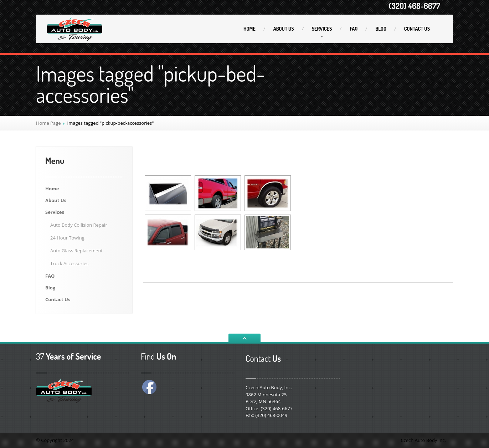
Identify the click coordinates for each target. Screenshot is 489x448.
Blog (381, 29)
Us (284, 29)
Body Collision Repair (79, 225)
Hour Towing (67, 238)
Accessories (69, 263)
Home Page (48, 123)
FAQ (354, 29)
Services (322, 29)
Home (249, 29)
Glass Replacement (76, 251)
